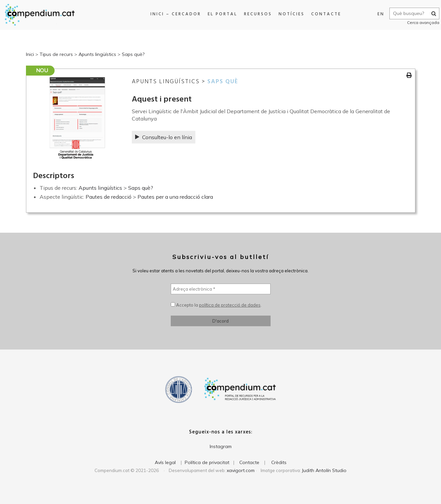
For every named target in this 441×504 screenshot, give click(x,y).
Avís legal (165, 462)
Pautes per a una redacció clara (175, 197)
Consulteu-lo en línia (164, 137)
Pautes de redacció (109, 197)
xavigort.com (241, 470)
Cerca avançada (420, 22)
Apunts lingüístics (97, 54)
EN (378, 14)
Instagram (221, 446)
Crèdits (279, 462)
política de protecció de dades (230, 305)
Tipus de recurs (56, 54)
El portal (220, 14)
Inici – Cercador (173, 14)
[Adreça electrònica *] (221, 289)
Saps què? (133, 54)
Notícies (289, 14)
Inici (30, 54)
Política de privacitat (207, 462)
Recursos (256, 14)
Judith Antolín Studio (324, 470)
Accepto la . (216, 305)
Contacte (324, 14)
